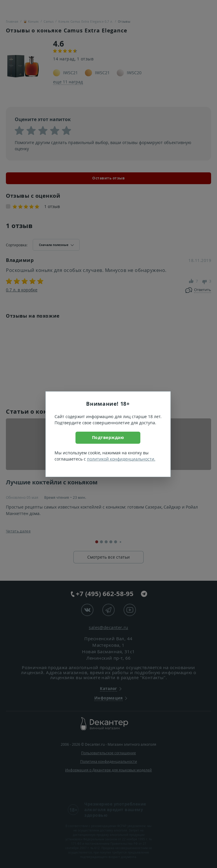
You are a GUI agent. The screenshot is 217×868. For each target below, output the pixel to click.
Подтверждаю (108, 437)
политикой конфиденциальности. (121, 459)
